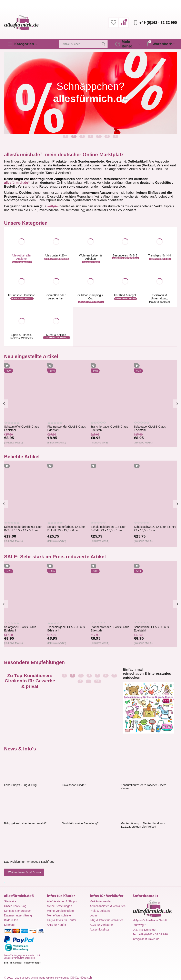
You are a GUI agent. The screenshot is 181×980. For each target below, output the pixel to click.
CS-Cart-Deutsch (81, 978)
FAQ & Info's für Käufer (62, 920)
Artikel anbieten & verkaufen (108, 906)
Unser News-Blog (15, 906)
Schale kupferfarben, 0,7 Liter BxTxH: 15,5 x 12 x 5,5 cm (23, 528)
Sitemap (9, 925)
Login (93, 915)
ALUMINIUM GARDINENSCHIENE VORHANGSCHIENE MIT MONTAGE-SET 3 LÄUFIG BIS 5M (24, 428)
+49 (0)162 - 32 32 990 (158, 23)
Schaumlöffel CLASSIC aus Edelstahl (65, 428)
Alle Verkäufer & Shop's (62, 901)
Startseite (10, 901)
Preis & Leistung (100, 911)
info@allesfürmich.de (146, 939)
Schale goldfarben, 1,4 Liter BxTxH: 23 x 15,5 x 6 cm (108, 528)
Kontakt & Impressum (18, 911)
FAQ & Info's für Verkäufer (106, 920)
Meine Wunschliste (59, 915)
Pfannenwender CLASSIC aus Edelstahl (110, 428)
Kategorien (24, 44)
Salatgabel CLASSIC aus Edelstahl (20, 629)
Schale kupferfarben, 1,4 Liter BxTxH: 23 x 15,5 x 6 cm (66, 528)
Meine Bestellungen (59, 906)
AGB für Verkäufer (101, 925)
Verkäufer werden (101, 901)
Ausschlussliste (100, 929)
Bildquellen (11, 920)
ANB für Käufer (57, 925)
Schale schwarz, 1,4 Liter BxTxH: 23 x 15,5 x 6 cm (155, 528)
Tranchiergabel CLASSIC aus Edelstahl (153, 428)
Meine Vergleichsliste (60, 911)
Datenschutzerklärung (18, 915)
